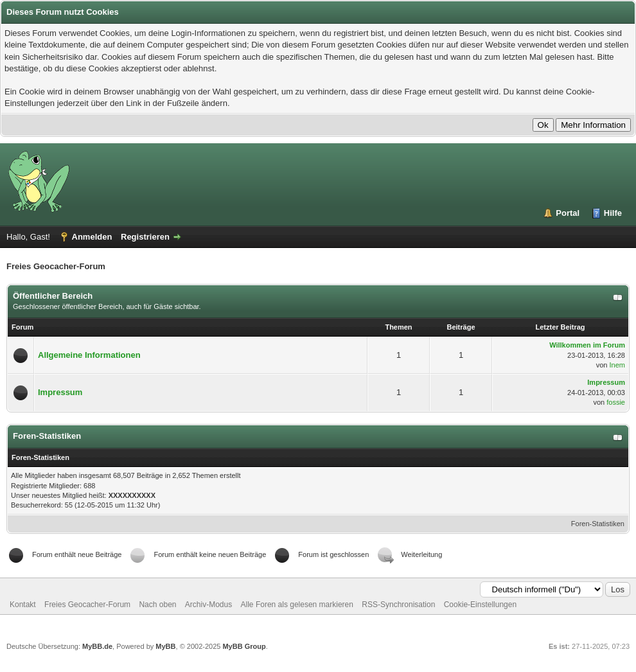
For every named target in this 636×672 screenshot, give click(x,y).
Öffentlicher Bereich (53, 296)
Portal (568, 213)
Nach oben (157, 605)
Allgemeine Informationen (89, 355)
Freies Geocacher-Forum (87, 605)
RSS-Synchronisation (398, 605)
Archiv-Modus (208, 605)
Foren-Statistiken (598, 524)
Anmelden (92, 237)
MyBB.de (97, 646)
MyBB (165, 646)
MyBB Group (244, 646)
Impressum (60, 392)
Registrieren (145, 237)
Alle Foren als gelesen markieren (297, 605)
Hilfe (613, 213)
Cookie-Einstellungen (480, 605)
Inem (617, 365)
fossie (616, 402)
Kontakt (23, 605)
